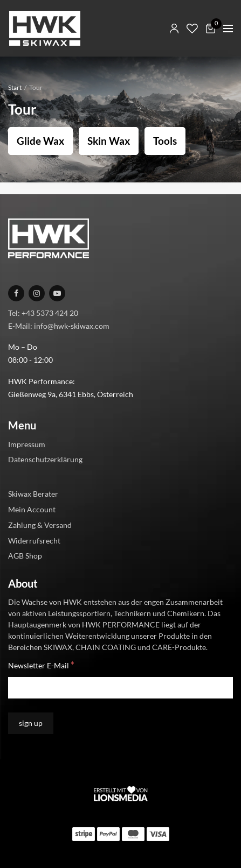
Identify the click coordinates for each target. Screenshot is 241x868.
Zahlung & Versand (40, 525)
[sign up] (31, 723)
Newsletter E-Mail (41, 665)
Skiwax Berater (33, 494)
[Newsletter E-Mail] (121, 688)
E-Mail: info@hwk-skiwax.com (59, 326)
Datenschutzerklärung (45, 459)
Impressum (27, 444)
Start (15, 87)
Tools (165, 141)
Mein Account (32, 509)
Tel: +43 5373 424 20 (43, 313)
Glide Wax (40, 141)
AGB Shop (25, 556)
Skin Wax (109, 141)
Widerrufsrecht (34, 541)
